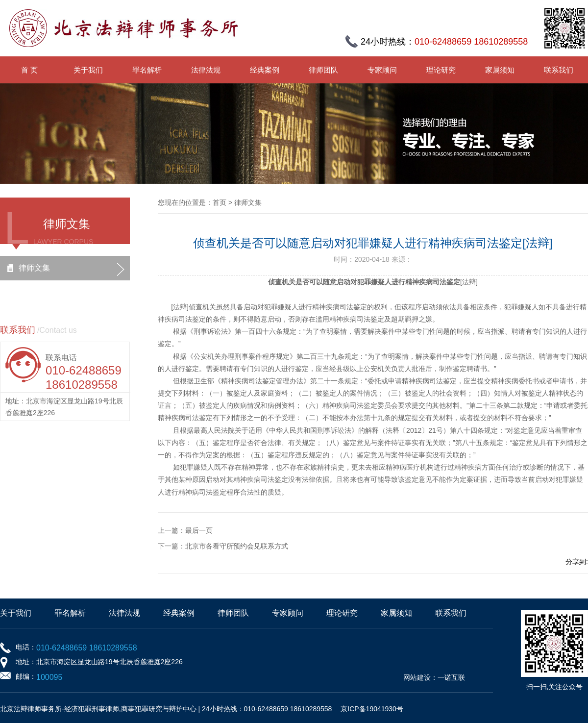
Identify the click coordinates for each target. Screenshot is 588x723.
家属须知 (500, 70)
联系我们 (559, 70)
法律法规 (206, 70)
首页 (220, 202)
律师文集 (34, 268)
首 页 (29, 70)
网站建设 (417, 677)
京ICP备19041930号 (372, 709)
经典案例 (265, 70)
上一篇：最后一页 (185, 530)
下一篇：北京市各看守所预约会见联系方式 (223, 546)
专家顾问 (382, 70)
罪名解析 (147, 70)
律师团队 (323, 70)
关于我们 (88, 70)
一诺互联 (451, 677)
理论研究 (441, 70)
